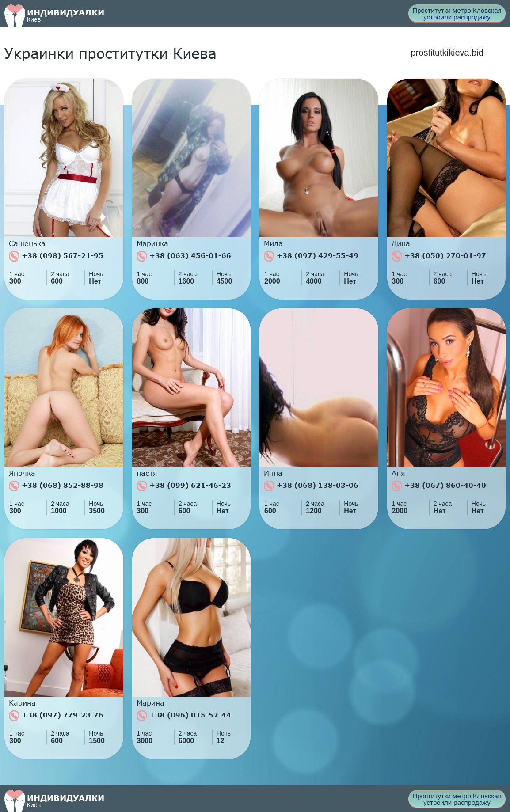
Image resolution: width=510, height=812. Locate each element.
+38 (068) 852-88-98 (56, 486)
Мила (273, 243)
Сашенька (27, 243)
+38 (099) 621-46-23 (184, 486)
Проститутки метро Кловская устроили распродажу (457, 14)
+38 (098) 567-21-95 (56, 256)
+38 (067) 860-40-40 (439, 486)
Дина (401, 243)
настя (147, 473)
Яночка (22, 473)
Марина (150, 703)
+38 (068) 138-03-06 (311, 486)
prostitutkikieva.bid (447, 53)
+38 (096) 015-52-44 (184, 716)
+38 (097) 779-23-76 (56, 716)
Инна (273, 473)
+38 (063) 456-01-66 (184, 256)
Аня (398, 473)
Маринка (152, 243)
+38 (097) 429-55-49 (311, 256)
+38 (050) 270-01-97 (439, 256)
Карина (22, 703)
